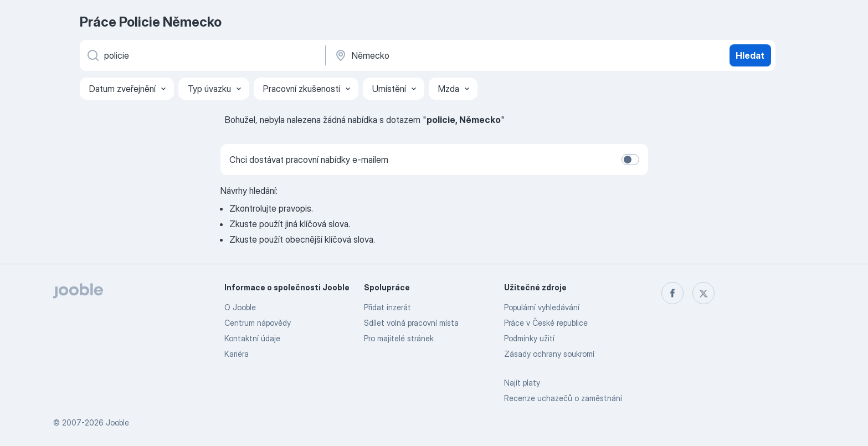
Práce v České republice (546, 323)
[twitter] (703, 293)
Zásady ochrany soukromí (549, 354)
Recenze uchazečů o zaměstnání (563, 398)
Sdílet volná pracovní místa (411, 323)
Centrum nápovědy (258, 323)
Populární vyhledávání (542, 307)
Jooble (117, 422)
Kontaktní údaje (252, 338)
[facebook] (672, 293)
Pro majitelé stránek (399, 338)
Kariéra (237, 354)
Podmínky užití (529, 338)
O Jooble (240, 307)
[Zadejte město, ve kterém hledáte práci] (449, 55)
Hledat (750, 55)
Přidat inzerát (387, 307)
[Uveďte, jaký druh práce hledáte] (202, 55)
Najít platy (522, 383)
